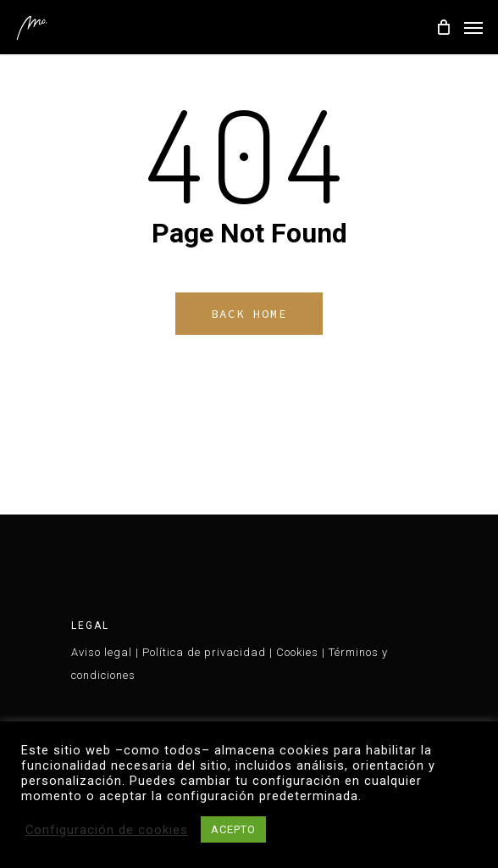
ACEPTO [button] (233, 829)
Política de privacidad (204, 652)
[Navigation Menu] (473, 27)
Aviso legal (102, 652)
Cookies (297, 652)
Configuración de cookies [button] (107, 830)
